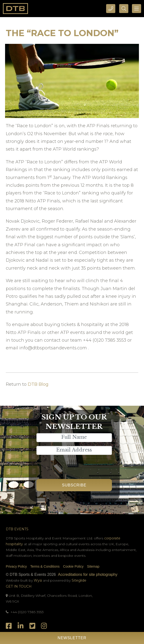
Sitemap (93, 566)
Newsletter (72, 638)
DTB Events (17, 529)
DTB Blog (38, 384)
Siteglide (79, 580)
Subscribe (74, 485)
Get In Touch (19, 586)
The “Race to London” (62, 33)
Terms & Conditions (45, 566)
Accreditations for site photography (88, 574)
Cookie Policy (73, 566)
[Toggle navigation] (137, 9)
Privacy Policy (16, 566)
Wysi (38, 580)
